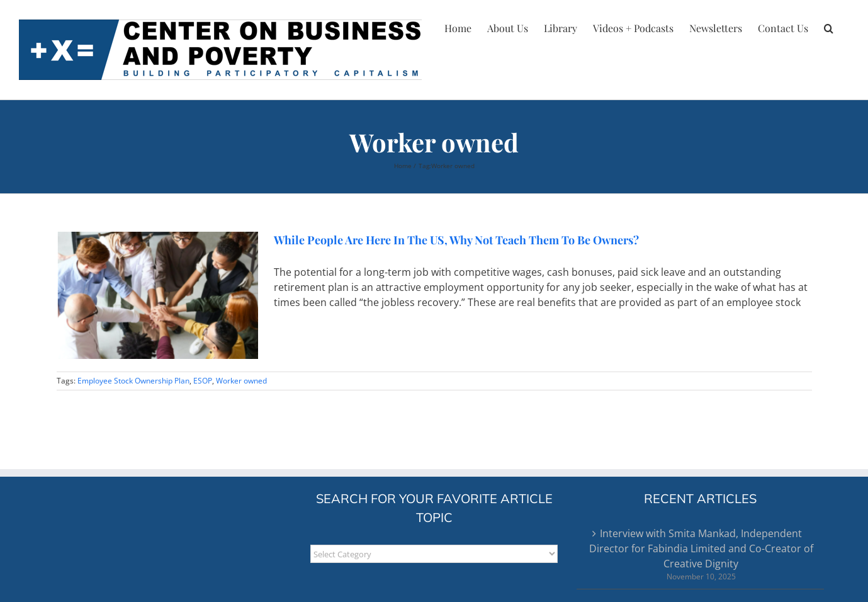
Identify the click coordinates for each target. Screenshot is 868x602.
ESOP (203, 381)
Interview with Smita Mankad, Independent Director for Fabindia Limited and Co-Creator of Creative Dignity (701, 548)
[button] (829, 26)
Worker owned (241, 381)
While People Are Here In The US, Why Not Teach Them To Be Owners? (456, 240)
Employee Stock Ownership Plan (133, 381)
